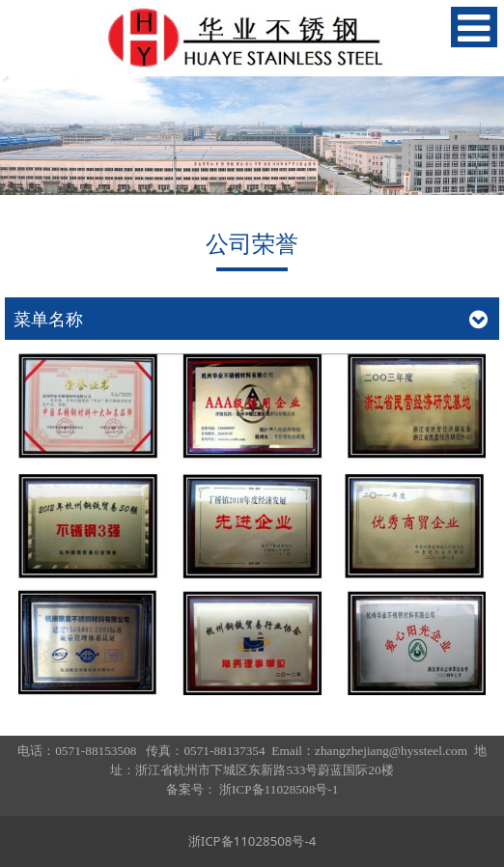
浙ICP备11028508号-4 (252, 841)
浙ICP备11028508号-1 (279, 789)
